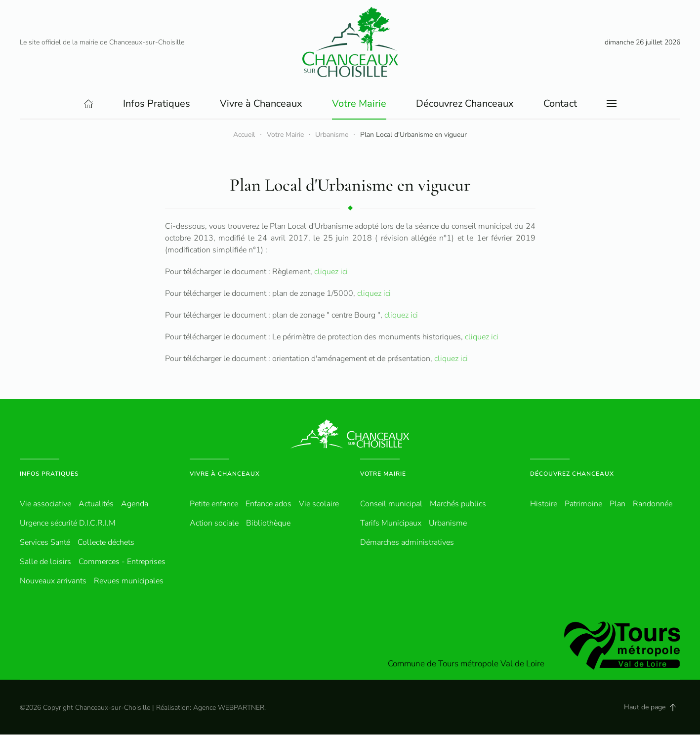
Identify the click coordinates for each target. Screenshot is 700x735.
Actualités (96, 504)
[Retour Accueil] (350, 42)
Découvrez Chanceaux (572, 474)
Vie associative (45, 504)
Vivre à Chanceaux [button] (261, 104)
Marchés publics (458, 504)
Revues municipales (129, 581)
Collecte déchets (106, 543)
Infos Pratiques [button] (157, 104)
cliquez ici (330, 272)
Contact (560, 104)
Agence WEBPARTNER (229, 708)
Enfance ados (268, 504)
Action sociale (214, 524)
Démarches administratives (407, 543)
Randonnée (653, 504)
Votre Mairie (383, 474)
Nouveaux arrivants (53, 581)
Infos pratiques (49, 474)
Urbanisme (448, 524)
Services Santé (45, 543)
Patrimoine (583, 504)
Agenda (135, 504)
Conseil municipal (391, 504)
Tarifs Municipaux (391, 524)
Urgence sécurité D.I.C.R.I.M (68, 524)
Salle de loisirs (45, 562)
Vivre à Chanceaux (225, 474)
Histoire (544, 504)
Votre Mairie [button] (359, 104)
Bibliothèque (268, 524)
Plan (618, 504)
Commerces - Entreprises (122, 562)
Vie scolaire (319, 504)
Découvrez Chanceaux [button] (465, 104)
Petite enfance (214, 504)
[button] (612, 104)
